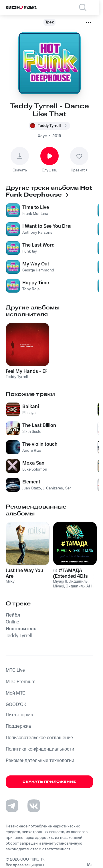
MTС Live (15, 670)
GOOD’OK (16, 705)
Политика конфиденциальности (40, 749)
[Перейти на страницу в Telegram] (12, 806)
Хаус (42, 136)
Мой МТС (16, 693)
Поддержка (18, 726)
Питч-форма (19, 715)
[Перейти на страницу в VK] (34, 806)
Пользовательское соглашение (39, 738)
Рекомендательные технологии (40, 761)
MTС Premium (21, 682)
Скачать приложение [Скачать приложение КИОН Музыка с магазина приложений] (49, 782)
